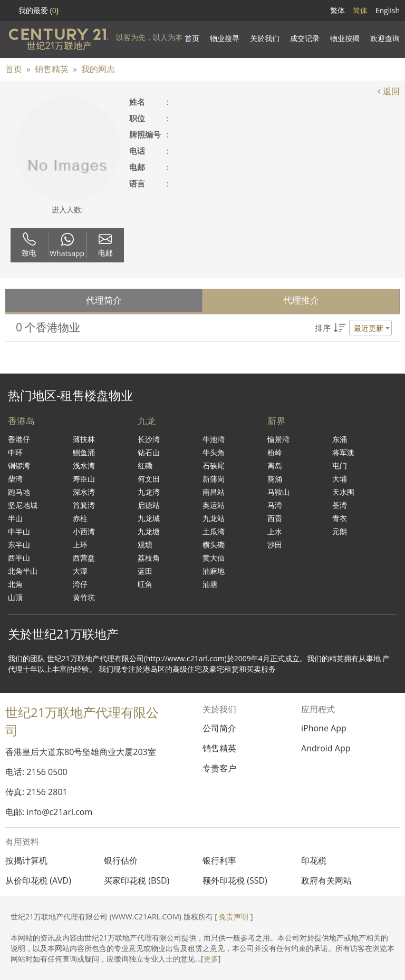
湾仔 (80, 584)
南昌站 (214, 492)
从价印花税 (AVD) (38, 880)
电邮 (105, 245)
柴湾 (15, 479)
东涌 (340, 439)
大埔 (340, 479)
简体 (360, 10)
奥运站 (214, 505)
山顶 (15, 597)
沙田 (275, 545)
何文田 (149, 479)
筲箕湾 (84, 505)
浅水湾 (84, 465)
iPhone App (324, 728)
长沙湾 (149, 439)
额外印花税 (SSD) (235, 880)
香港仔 (19, 439)
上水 (275, 531)
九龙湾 (149, 492)
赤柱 (80, 518)
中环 (15, 452)
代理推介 (301, 300)
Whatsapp (67, 246)
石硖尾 (214, 465)
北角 (15, 584)
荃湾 (340, 505)
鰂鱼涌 (84, 452)
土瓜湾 (214, 531)
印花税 (314, 860)
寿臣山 (84, 479)
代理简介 (104, 300)
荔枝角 (149, 558)
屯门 (340, 465)
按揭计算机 (26, 860)
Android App (326, 748)
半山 (15, 518)
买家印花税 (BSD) (137, 880)
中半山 (19, 531)
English (388, 10)
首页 (14, 69)
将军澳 (343, 452)
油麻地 (214, 571)
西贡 (275, 518)
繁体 (337, 10)
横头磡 (214, 545)
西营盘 (84, 558)
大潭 (80, 571)
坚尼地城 (23, 505)
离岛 (275, 465)
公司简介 (219, 728)
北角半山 (23, 571)
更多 (211, 959)
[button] (353, 328)
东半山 (19, 545)
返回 (389, 91)
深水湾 (84, 492)
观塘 (145, 545)
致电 (29, 245)
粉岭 (275, 452)
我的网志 (98, 69)
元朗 (340, 531)
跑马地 (19, 492)
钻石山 (149, 452)
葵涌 (275, 479)
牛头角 (214, 452)
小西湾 (84, 531)
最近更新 (369, 328)
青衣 (340, 518)
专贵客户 (219, 768)
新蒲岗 (214, 479)
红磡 (145, 465)
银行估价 (121, 860)
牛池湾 (214, 439)
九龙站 (214, 518)
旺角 (145, 584)
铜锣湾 (19, 465)
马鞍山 (278, 492)
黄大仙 (214, 558)
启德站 (149, 505)
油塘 (210, 584)
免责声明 (234, 917)
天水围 (343, 492)
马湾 (275, 505)
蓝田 (145, 571)
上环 (80, 545)
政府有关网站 (326, 880)
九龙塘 (149, 531)
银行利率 (219, 860)
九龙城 (149, 518)
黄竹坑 (84, 597)
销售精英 (52, 69)
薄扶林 (84, 439)
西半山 (19, 558)
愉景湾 (278, 439)
